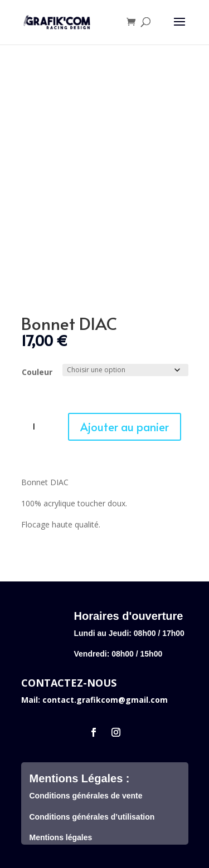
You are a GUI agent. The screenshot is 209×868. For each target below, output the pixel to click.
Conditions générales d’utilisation (92, 817)
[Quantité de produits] (38, 427)
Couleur (37, 372)
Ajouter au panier (125, 427)
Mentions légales (61, 837)
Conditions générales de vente (86, 796)
